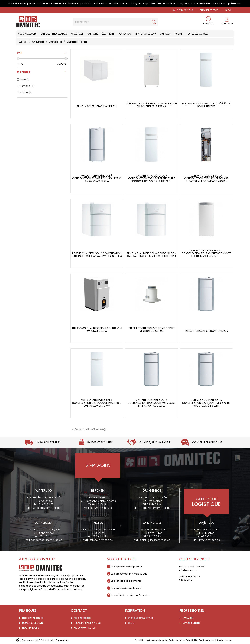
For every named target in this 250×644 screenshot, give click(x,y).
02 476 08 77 (46, 504)
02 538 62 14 (154, 536)
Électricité (108, 34)
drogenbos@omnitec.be (155, 508)
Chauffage (77, 34)
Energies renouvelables (54, 34)
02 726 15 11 (46, 536)
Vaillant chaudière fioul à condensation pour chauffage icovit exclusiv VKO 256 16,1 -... (206, 253)
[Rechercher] (116, 22)
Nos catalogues (27, 34)
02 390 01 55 (209, 536)
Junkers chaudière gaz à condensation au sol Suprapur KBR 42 (152, 105)
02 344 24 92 (100, 536)
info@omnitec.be (209, 540)
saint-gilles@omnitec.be (155, 540)
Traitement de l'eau (145, 34)
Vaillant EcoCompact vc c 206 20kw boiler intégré (206, 105)
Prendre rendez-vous (87, 623)
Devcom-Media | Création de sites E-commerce (49, 640)
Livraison (188, 618)
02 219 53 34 (154, 504)
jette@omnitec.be (101, 508)
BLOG (228, 10)
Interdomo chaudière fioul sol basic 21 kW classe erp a (97, 330)
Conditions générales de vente (145, 640)
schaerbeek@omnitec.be (47, 540)
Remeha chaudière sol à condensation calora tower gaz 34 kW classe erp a (152, 255)
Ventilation (125, 34)
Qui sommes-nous (183, 10)
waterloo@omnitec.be (47, 508)
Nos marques (31, 628)
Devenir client (191, 623)
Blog (131, 623)
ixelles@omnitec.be (101, 540)
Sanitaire (93, 34)
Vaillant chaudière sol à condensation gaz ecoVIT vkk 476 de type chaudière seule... (206, 403)
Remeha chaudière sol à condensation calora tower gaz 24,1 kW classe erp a (97, 255)
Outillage (165, 34)
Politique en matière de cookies (214, 640)
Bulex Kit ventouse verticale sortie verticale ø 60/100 (151, 330)
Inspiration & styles (141, 618)
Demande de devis (209, 10)
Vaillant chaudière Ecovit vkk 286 (206, 331)
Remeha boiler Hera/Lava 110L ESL (97, 106)
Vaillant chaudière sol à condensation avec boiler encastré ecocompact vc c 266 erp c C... (152, 179)
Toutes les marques (197, 34)
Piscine (178, 34)
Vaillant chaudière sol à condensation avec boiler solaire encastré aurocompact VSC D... (206, 179)
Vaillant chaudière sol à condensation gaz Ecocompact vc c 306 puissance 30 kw (97, 403)
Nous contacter (85, 628)
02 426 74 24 (100, 504)
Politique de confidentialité (179, 640)
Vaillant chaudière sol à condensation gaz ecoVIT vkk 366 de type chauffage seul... (151, 403)
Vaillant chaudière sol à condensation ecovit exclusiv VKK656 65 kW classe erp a (97, 179)
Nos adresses (82, 618)
